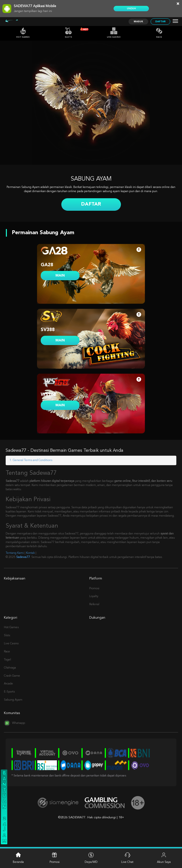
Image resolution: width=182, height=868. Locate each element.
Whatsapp (14, 723)
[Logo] (18, 22)
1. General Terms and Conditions (31, 460)
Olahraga (10, 668)
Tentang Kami (15, 553)
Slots (68, 33)
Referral (94, 604)
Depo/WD (91, 858)
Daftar (160, 22)
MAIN (60, 276)
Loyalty (94, 596)
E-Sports (9, 692)
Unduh (131, 9)
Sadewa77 (23, 557)
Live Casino (114, 33)
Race (159, 33)
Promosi (94, 589)
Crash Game (12, 676)
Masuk (138, 22)
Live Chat (127, 858)
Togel (7, 660)
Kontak (30, 553)
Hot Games (23, 33)
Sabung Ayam (13, 700)
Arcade (8, 684)
